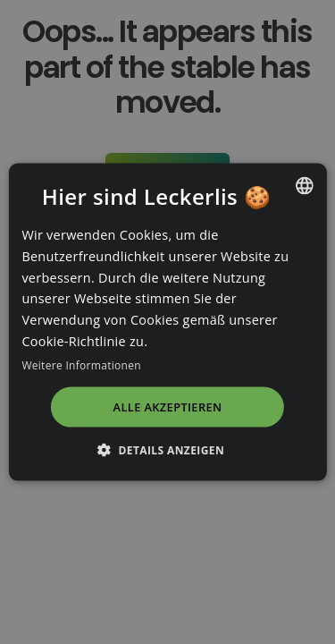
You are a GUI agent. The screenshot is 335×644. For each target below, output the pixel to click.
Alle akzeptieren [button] (168, 407)
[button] (167, 449)
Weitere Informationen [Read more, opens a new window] (81, 364)
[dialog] (167, 322)
